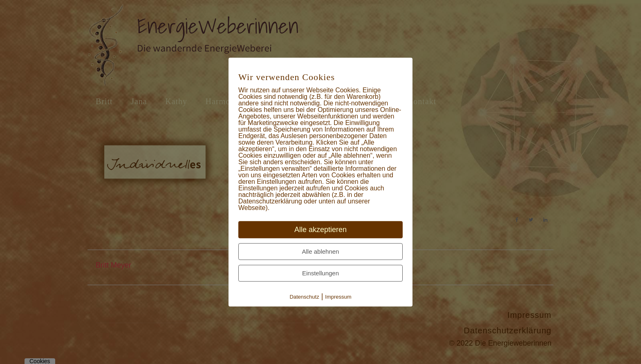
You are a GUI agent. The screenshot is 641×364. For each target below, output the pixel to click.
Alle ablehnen (321, 251)
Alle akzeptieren (320, 230)
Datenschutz (304, 297)
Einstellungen (320, 273)
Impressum (338, 297)
